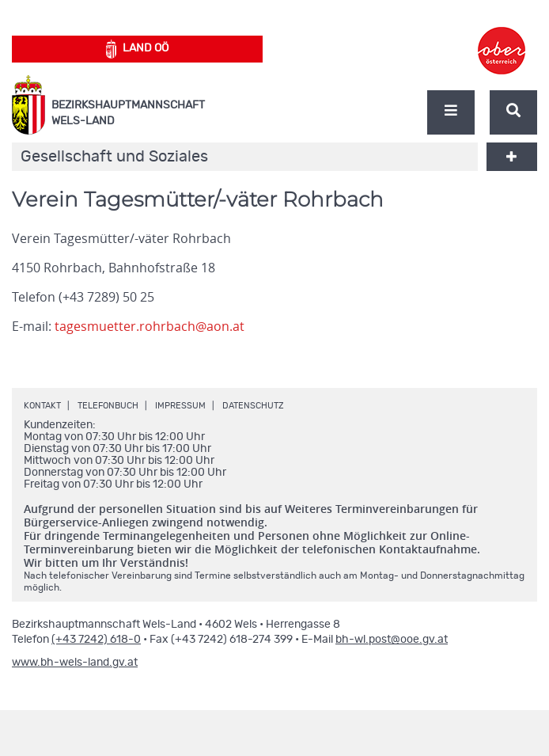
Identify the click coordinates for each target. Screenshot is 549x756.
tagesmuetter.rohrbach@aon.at (150, 326)
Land (137, 49)
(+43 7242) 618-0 (96, 640)
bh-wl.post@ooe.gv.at (392, 640)
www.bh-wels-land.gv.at (75, 663)
